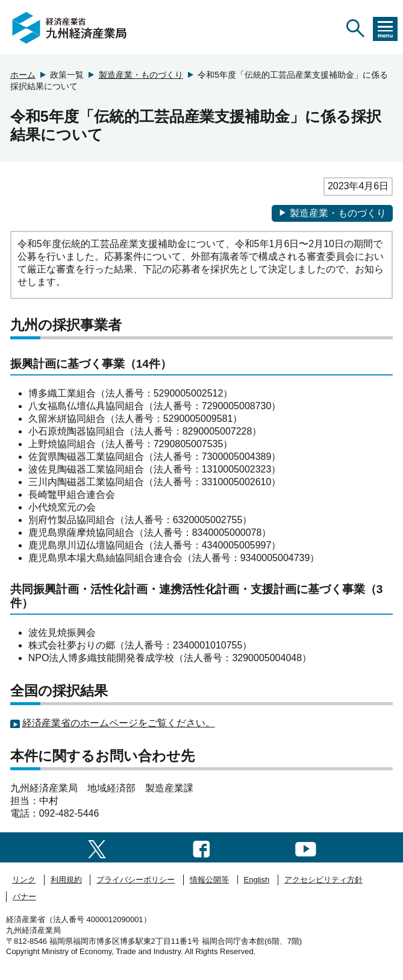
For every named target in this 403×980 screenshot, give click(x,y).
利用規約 (66, 880)
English (257, 880)
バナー (24, 897)
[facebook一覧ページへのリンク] (201, 847)
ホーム (23, 75)
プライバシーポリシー (136, 880)
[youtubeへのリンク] (306, 847)
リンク (24, 880)
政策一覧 (67, 75)
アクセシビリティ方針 (323, 880)
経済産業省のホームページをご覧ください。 (119, 723)
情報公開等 (209, 880)
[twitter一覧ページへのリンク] (97, 847)
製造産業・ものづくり (141, 75)
